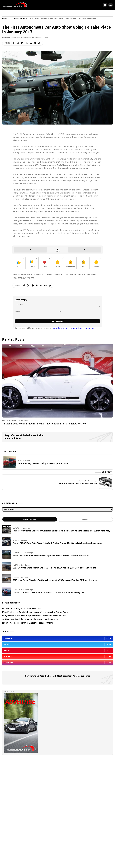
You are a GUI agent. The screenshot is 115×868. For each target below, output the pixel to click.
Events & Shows (18, 18)
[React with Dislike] (32, 263)
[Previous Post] (10, 462)
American (82, 481)
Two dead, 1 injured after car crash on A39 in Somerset (41, 616)
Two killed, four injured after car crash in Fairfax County (44, 612)
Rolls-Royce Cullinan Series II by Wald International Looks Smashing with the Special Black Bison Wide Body (61, 531)
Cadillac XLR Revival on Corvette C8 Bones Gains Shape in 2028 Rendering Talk (49, 593)
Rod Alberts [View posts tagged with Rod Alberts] (91, 274)
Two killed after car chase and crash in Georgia (36, 619)
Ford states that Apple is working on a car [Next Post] (78, 484)
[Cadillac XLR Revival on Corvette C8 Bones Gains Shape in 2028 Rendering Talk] (7, 591)
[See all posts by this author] (7, 37)
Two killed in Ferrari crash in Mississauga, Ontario (31, 623)
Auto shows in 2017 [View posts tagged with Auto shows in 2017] (22, 274)
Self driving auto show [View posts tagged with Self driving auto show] (24, 278)
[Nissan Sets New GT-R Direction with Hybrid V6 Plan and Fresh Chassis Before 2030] (7, 554)
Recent (85, 519)
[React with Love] (45, 263)
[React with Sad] (83, 263)
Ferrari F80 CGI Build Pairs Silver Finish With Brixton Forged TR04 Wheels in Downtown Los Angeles (58, 543)
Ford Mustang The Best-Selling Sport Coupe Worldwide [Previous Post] (43, 463)
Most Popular (30, 519)
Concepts (17, 553)
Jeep (15, 577)
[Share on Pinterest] (27, 43)
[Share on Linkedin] (31, 43)
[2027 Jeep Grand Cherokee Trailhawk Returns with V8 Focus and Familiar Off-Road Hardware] (7, 579)
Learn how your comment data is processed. (74, 328)
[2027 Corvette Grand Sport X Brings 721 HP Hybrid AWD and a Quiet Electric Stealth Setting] (7, 566)
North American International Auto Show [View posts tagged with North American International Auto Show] (65, 274)
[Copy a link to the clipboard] (39, 43)
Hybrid (16, 565)
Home (5, 18)
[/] (105, 5)
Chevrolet (18, 590)
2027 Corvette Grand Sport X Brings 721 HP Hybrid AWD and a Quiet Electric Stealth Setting (54, 568)
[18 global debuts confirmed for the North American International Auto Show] (57, 381)
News (15, 540)
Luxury (16, 528)
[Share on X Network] (18, 43)
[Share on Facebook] (14, 43)
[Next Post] (105, 482)
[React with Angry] (96, 263)
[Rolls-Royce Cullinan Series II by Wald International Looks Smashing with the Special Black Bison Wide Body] (7, 529)
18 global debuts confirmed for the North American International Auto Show (44, 424)
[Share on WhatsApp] (22, 43)
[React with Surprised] (70, 263)
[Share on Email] (35, 43)
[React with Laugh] (57, 263)
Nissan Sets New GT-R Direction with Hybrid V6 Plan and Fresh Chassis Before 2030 (51, 556)
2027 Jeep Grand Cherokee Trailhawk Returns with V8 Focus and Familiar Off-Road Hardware (55, 580)
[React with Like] (19, 263)
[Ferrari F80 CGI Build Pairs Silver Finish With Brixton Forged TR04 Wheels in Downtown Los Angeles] (7, 542)
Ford (20, 461)
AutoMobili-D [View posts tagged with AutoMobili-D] (38, 274)
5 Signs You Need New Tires (28, 609)
